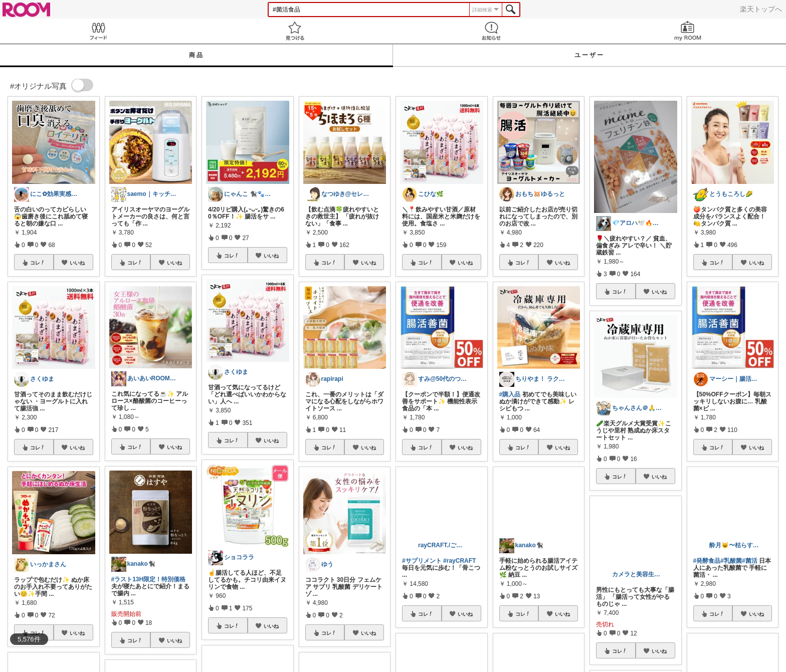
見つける (295, 31)
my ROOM (688, 31)
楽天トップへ (761, 9)
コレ (38, 263)
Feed (98, 31)
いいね (77, 263)
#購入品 (510, 394)
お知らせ (491, 31)
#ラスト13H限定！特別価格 (149, 579)
